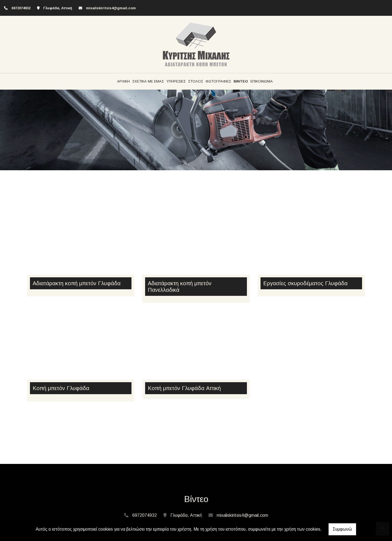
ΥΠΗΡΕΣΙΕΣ (176, 81)
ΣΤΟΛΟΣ (196, 81)
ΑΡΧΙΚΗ (123, 81)
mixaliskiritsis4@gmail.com (111, 8)
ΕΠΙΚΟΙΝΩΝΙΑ (262, 81)
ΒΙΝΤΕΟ (241, 81)
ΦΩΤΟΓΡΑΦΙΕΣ (218, 81)
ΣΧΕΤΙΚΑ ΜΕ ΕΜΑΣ (148, 81)
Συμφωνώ (342, 529)
